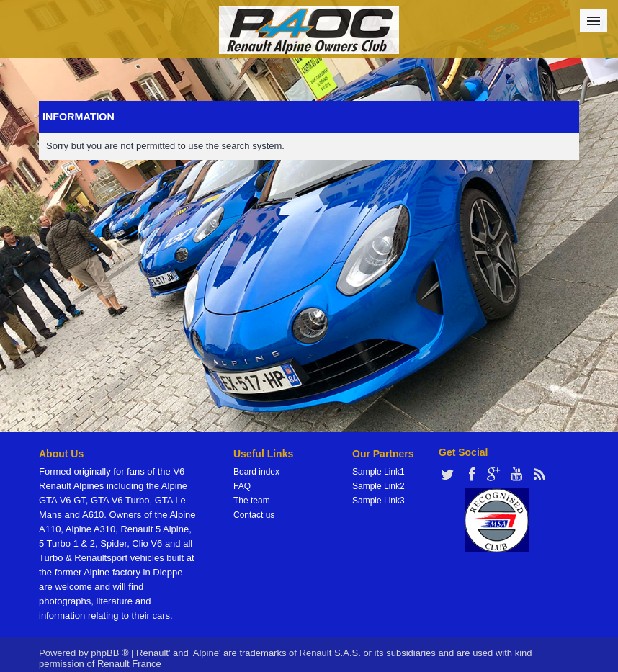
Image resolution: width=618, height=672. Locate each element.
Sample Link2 (379, 486)
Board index (256, 472)
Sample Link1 (379, 472)
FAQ (242, 486)
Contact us (254, 515)
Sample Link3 (379, 501)
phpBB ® (109, 653)
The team (252, 501)
